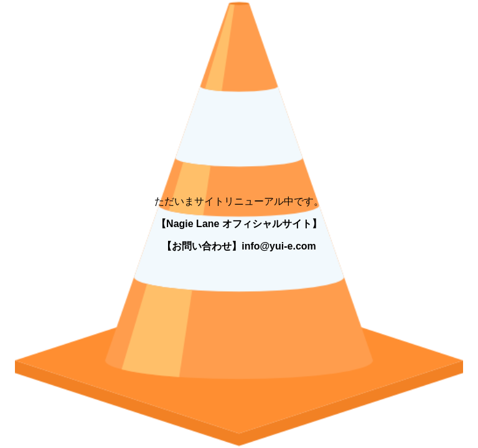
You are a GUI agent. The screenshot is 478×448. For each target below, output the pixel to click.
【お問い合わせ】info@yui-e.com (239, 246)
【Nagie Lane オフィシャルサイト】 (239, 224)
